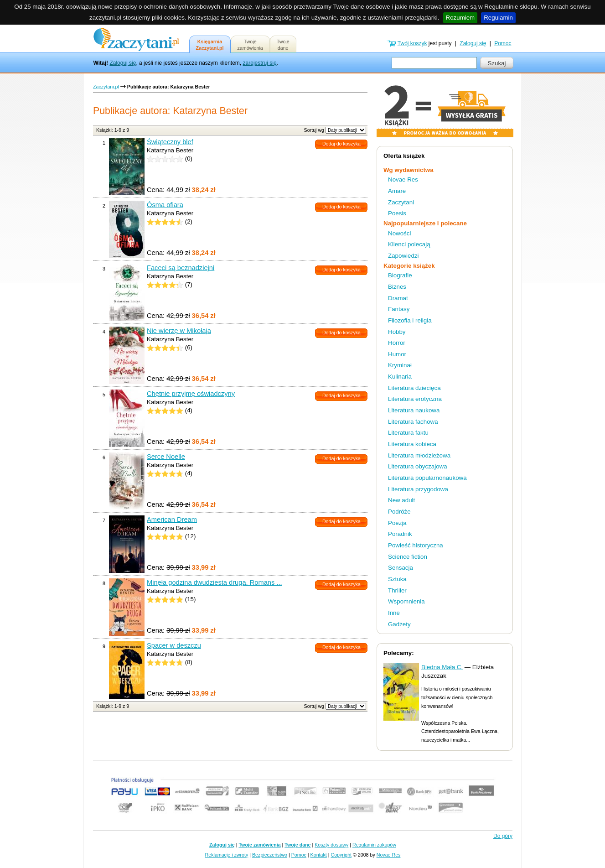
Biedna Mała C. (442, 667)
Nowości (399, 233)
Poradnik (400, 534)
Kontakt (319, 855)
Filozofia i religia (410, 320)
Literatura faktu (408, 433)
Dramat (398, 298)
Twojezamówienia (250, 45)
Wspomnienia (406, 601)
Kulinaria (400, 377)
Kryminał (400, 365)
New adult (401, 500)
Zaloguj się (123, 63)
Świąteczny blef (170, 142)
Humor (397, 354)
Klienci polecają (409, 244)
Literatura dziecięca (414, 388)
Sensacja (401, 568)
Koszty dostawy (331, 845)
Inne (394, 613)
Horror (397, 343)
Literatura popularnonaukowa (427, 478)
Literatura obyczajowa (418, 466)
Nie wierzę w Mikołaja (179, 331)
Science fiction (408, 557)
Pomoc (503, 43)
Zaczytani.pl (106, 87)
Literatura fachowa (413, 422)
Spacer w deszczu (174, 645)
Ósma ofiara (165, 205)
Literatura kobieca (412, 444)
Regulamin (498, 18)
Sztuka (397, 579)
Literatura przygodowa (418, 489)
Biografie (400, 275)
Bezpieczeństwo (270, 855)
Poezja (397, 523)
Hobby (397, 332)
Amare (397, 191)
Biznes (397, 287)
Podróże (399, 512)
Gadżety (399, 624)
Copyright (341, 855)
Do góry (503, 836)
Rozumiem (460, 18)
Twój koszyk (412, 43)
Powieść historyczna (416, 545)
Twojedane (283, 45)
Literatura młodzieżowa (419, 455)
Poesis (397, 213)
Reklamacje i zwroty (227, 855)
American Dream (172, 520)
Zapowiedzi (403, 256)
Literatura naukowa (414, 410)
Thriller (397, 590)
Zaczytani (401, 202)
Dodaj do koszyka (341, 144)
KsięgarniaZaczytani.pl (210, 45)
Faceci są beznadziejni (181, 268)
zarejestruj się (260, 63)
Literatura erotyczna (415, 399)
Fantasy (399, 309)
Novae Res (403, 179)
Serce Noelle (166, 457)
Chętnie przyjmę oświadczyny (191, 394)
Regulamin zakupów (374, 845)
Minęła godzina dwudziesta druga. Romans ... (215, 582)
